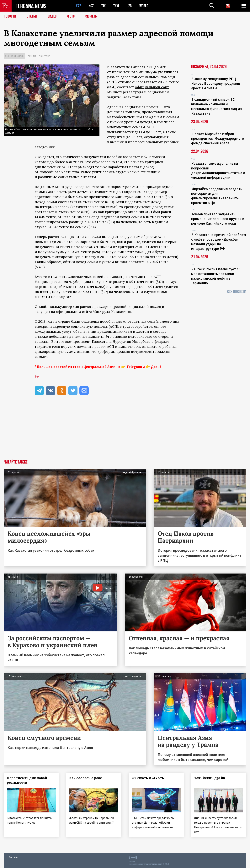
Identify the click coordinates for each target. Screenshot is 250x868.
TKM (116, 6)
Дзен (155, 367)
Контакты (14, 857)
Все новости (237, 292)
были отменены (85, 321)
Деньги (32, 56)
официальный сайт (152, 87)
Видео (52, 16)
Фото (71, 16)
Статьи (32, 16)
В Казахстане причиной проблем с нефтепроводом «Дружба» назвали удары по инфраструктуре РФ (219, 242)
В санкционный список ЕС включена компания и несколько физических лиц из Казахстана (216, 106)
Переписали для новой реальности (27, 780)
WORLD (144, 6)
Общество (45, 56)
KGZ (91, 6)
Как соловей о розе (86, 778)
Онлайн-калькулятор (53, 307)
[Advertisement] (125, 431)
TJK (104, 6)
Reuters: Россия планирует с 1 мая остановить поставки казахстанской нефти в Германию (216, 276)
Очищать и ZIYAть (148, 778)
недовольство (140, 336)
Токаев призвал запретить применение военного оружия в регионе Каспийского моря (218, 219)
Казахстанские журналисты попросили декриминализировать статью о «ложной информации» (218, 170)
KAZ (78, 6)
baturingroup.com (154, 864)
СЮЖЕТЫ (92, 16)
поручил (68, 346)
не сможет (113, 277)
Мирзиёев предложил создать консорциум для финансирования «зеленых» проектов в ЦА (217, 196)
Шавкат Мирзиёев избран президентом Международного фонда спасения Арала (218, 138)
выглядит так (103, 192)
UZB (129, 6)
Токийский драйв (210, 778)
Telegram (134, 367)
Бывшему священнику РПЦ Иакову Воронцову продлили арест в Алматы (216, 83)
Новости (10, 16)
